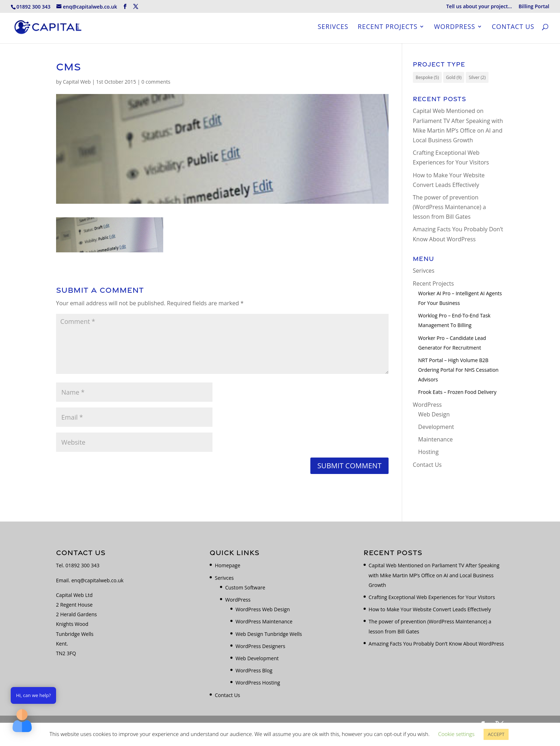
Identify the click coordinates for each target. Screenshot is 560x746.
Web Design (434, 414)
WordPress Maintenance (264, 621)
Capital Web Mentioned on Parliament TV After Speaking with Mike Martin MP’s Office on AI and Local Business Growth (434, 575)
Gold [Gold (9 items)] (454, 77)
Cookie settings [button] (456, 734)
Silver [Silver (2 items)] (477, 77)
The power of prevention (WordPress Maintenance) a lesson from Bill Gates (449, 207)
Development (436, 427)
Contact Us (513, 28)
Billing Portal (534, 7)
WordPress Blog (254, 670)
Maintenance (436, 439)
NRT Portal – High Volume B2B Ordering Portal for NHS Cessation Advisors (458, 370)
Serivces (333, 28)
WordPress (454, 28)
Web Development (257, 658)
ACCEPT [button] (496, 734)
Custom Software (245, 587)
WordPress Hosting (258, 683)
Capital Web (77, 82)
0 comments (156, 82)
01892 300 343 (82, 565)
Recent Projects (388, 28)
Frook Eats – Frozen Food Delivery (457, 392)
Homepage (227, 565)
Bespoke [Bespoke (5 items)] (427, 77)
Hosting (428, 452)
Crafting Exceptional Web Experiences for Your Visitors (432, 597)
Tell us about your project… (479, 7)
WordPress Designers (260, 646)
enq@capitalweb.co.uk (97, 580)
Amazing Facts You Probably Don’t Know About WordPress (436, 644)
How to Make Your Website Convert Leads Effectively (430, 609)
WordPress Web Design (262, 609)
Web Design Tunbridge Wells (269, 634)
